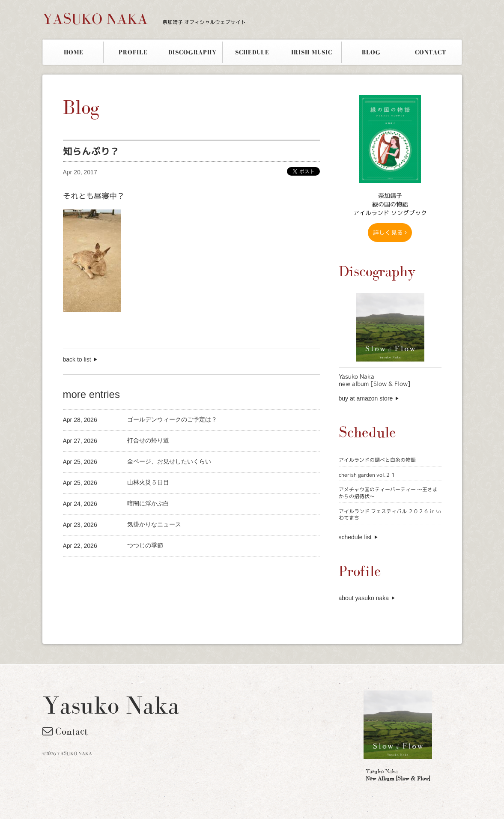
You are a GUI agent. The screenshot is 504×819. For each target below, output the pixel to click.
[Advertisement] (163, 571)
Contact (65, 731)
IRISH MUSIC (312, 52)
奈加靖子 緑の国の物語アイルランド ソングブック (390, 204)
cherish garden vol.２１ (367, 475)
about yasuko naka (364, 598)
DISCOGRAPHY (192, 52)
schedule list (355, 537)
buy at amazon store (366, 398)
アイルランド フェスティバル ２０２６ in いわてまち (390, 515)
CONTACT (431, 52)
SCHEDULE (252, 52)
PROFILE (133, 52)
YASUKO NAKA (144, 19)
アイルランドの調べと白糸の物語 (377, 460)
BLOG (371, 52)
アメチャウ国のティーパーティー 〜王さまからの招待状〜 (388, 493)
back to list (77, 359)
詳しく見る (390, 232)
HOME (74, 52)
